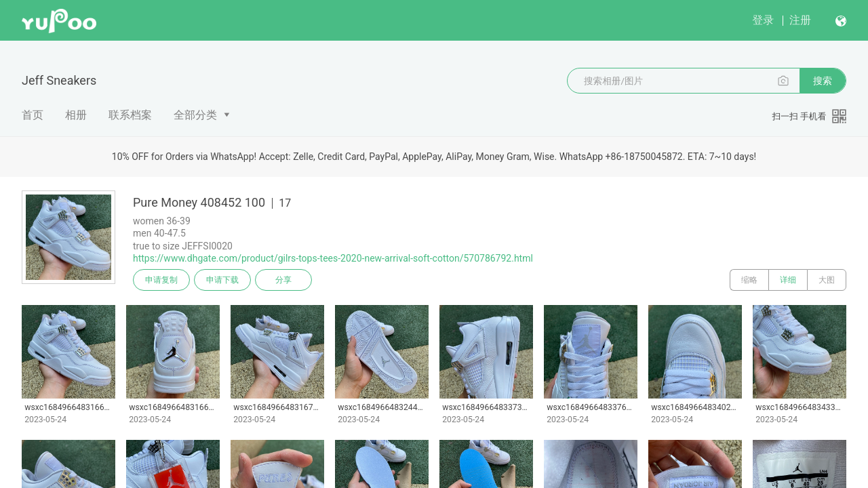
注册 (800, 20)
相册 (76, 115)
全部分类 (195, 115)
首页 (33, 115)
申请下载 (222, 280)
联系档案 (130, 115)
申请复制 (161, 280)
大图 (827, 280)
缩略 (749, 280)
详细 (788, 280)
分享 (283, 280)
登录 (763, 20)
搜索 (823, 81)
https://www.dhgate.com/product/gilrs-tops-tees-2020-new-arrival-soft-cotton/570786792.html (333, 258)
